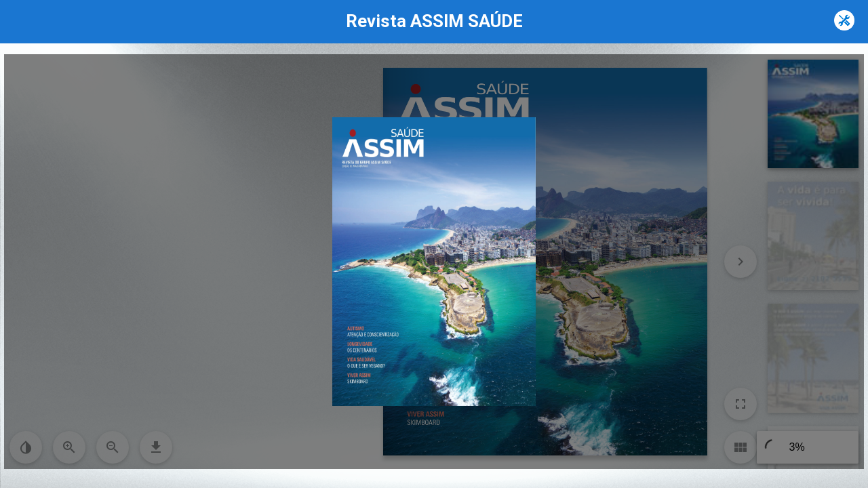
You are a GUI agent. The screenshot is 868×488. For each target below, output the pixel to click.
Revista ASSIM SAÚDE (434, 21)
